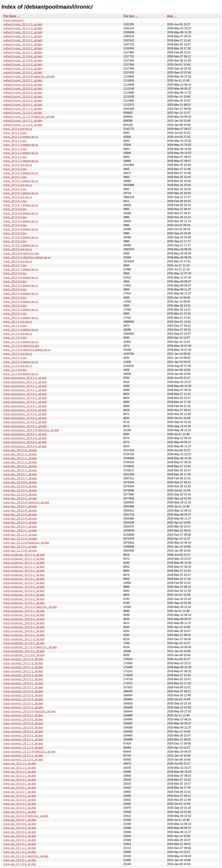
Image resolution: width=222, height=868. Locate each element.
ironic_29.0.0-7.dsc (15, 265)
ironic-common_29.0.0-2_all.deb (23, 736)
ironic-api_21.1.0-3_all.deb (20, 852)
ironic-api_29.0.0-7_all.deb (20, 820)
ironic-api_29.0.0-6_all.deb (20, 824)
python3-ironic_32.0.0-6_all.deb (23, 56)
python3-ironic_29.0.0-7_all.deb (23, 80)
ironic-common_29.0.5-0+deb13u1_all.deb (29, 711)
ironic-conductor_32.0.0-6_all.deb (24, 587)
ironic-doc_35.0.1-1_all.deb (20, 462)
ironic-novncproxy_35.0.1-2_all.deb (25, 386)
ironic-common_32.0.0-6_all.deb (23, 691)
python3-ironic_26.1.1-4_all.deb (23, 109)
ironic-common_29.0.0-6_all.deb (23, 719)
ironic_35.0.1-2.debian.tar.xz (21, 153)
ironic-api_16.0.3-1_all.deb (20, 860)
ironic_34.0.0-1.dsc (15, 189)
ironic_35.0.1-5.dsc (15, 133)
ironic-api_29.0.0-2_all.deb (20, 840)
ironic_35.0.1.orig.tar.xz (18, 129)
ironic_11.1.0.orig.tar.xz (18, 366)
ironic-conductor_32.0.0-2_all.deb (24, 599)
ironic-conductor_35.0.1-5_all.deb (24, 555)
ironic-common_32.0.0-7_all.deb (23, 687)
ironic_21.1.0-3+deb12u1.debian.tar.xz (27, 350)
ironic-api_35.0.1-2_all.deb (20, 772)
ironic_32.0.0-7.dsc (15, 201)
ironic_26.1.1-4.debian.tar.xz (21, 330)
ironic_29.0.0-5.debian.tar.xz (21, 285)
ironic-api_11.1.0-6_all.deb (20, 864)
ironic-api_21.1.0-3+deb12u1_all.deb (26, 856)
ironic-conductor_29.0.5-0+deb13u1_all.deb (30, 607)
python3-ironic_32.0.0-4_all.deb (23, 65)
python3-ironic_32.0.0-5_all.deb (23, 61)
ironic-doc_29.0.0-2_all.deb (20, 527)
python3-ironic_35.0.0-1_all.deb (23, 44)
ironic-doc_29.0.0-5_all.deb (20, 515)
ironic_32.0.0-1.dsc (15, 241)
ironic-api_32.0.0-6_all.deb (20, 796)
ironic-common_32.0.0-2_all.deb (23, 703)
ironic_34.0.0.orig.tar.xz (18, 185)
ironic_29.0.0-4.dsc (15, 289)
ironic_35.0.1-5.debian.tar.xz (21, 137)
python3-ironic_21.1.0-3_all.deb (23, 113)
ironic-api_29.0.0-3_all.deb (20, 836)
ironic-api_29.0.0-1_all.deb (20, 844)
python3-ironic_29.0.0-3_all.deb (23, 97)
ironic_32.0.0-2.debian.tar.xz (21, 237)
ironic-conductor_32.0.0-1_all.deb (24, 603)
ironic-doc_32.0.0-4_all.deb (20, 490)
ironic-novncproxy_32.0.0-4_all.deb (25, 418)
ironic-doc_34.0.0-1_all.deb (20, 474)
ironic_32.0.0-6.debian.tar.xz (21, 213)
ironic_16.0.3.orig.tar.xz (18, 354)
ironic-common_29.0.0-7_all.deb (23, 715)
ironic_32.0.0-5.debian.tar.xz (21, 221)
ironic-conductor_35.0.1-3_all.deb (24, 559)
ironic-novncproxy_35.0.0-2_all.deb (25, 394)
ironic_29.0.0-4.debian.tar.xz (21, 293)
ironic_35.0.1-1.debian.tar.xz (21, 161)
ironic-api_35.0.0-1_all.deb (20, 784)
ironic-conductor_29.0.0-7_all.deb (24, 611)
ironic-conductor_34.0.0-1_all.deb (24, 579)
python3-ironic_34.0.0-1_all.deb (23, 48)
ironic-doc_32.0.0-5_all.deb (20, 486)
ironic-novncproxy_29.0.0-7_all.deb (25, 434)
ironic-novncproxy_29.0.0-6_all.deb (25, 438)
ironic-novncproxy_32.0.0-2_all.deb (25, 422)
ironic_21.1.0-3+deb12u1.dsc (21, 346)
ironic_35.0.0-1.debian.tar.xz (21, 181)
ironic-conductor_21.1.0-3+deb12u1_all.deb (30, 647)
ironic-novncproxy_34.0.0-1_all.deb (25, 402)
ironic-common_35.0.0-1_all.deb (23, 679)
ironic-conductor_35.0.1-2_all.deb (24, 563)
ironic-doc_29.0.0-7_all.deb (20, 506)
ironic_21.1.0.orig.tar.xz (18, 334)
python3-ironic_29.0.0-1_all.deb (23, 105)
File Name (10, 16)
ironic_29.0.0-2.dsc (15, 306)
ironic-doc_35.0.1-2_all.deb (20, 458)
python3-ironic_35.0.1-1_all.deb (23, 36)
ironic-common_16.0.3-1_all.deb (23, 756)
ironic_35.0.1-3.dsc (15, 141)
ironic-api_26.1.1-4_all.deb (20, 848)
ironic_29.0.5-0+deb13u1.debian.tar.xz (27, 257)
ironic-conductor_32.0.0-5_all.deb (24, 591)
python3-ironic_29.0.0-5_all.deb (23, 89)
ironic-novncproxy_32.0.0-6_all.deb (25, 410)
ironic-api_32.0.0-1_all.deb (20, 812)
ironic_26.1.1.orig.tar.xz (18, 322)
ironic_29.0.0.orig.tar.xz (18, 261)
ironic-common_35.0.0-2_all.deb (23, 675)
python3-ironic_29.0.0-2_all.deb (23, 101)
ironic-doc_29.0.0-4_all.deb (20, 519)
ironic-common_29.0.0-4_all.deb (23, 728)
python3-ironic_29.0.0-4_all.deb (23, 93)
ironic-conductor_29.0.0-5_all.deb (24, 619)
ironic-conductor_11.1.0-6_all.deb (24, 655)
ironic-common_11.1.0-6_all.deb (23, 760)
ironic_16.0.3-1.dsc (15, 358)
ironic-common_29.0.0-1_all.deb (23, 740)
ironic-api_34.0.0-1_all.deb (20, 788)
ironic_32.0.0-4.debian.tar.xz (21, 229)
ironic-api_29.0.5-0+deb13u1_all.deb (26, 816)
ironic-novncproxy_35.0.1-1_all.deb (25, 390)
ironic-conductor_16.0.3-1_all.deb (24, 651)
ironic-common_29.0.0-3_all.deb (23, 732)
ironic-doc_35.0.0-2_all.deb (20, 466)
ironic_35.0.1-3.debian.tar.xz (21, 145)
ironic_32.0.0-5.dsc (15, 217)
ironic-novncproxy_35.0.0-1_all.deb (25, 398)
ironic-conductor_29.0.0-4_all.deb (24, 623)
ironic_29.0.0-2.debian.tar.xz (21, 310)
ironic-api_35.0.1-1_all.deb (20, 776)
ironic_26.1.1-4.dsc (15, 326)
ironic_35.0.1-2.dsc (15, 149)
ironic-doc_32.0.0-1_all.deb (20, 498)
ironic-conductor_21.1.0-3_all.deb (24, 643)
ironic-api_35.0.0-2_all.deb (20, 780)
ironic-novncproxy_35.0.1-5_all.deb (25, 378)
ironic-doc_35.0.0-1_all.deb (20, 470)
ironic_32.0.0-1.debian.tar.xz (21, 245)
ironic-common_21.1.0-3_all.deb (23, 748)
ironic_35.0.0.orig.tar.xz (18, 165)
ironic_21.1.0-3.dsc (15, 338)
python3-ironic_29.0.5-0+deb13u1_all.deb (29, 77)
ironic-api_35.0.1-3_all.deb (20, 768)
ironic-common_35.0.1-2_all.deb (23, 667)
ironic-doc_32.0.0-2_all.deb (20, 494)
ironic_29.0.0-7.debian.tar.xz (21, 269)
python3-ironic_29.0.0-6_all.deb (23, 85)
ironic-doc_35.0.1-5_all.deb (20, 450)
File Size (129, 16)
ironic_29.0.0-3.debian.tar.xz (21, 302)
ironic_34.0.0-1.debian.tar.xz (21, 193)
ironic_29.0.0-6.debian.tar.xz (21, 278)
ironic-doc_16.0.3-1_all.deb (20, 547)
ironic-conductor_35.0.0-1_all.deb (24, 575)
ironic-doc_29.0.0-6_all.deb (20, 511)
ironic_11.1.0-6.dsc (15, 370)
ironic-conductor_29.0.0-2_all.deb (24, 631)
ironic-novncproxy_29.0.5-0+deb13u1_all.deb (31, 430)
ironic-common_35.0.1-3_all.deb (23, 663)
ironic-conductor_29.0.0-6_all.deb (24, 615)
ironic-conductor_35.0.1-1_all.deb (24, 567)
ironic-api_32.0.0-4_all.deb (20, 804)
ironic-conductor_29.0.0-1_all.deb (24, 635)
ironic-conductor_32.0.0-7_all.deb (24, 583)
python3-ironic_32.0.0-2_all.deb (23, 69)
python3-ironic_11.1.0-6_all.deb (23, 125)
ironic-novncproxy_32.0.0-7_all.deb (25, 406)
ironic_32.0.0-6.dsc (15, 209)
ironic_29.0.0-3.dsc (15, 298)
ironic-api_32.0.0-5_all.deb (20, 800)
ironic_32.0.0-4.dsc (15, 225)
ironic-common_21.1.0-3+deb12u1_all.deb (29, 752)
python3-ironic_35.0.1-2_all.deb (23, 32)
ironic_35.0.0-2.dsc (15, 169)
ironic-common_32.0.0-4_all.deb (23, 699)
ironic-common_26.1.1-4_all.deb (23, 743)
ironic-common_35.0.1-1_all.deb (23, 671)
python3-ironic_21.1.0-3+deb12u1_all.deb (29, 117)
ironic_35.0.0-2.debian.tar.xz (21, 173)
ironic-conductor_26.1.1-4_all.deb (24, 639)
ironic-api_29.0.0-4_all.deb (20, 832)
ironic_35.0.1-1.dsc (15, 157)
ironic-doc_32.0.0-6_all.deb (20, 482)
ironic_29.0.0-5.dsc (15, 282)
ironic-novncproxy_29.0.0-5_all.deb (25, 442)
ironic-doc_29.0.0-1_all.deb (20, 531)
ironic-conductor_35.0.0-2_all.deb (24, 571)
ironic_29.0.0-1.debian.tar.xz (21, 318)
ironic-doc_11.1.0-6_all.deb (20, 551)
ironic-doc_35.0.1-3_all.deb (20, 454)
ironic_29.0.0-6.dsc (15, 273)
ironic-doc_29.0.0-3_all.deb (20, 523)
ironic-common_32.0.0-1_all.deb (23, 707)
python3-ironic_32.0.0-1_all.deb (23, 73)
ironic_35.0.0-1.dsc (15, 177)
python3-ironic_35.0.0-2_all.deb (23, 40)
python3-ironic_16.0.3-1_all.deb (23, 121)
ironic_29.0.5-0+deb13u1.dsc (21, 253)
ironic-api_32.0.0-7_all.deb (20, 792)
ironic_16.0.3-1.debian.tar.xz (21, 362)
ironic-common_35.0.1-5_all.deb (23, 659)
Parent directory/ (13, 20)
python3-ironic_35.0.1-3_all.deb (23, 28)
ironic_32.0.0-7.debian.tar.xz (21, 205)
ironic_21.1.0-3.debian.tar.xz (21, 342)
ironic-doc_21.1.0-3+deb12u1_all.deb (26, 543)
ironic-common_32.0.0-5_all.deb (23, 695)
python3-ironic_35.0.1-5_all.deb (23, 24)
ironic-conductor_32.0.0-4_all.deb (24, 595)
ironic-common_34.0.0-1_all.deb (23, 683)
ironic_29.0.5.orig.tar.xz (18, 249)
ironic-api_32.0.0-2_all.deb (20, 808)
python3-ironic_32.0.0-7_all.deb (23, 52)
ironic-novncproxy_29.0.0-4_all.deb (25, 446)
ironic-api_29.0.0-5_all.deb (20, 828)
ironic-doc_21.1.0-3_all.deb (20, 539)
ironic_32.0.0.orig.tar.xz (18, 197)
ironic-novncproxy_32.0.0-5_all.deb (25, 414)
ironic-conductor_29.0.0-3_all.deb (24, 627)
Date (170, 16)
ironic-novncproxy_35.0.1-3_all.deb (25, 382)
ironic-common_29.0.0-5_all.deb (23, 723)
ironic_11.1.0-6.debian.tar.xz (21, 374)
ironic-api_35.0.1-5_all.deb (20, 764)
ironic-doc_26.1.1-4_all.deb (20, 535)
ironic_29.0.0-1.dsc (15, 314)
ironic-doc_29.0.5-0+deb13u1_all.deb (26, 502)
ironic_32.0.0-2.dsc (15, 233)
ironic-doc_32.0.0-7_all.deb (20, 478)
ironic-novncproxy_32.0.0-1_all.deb (25, 426)
